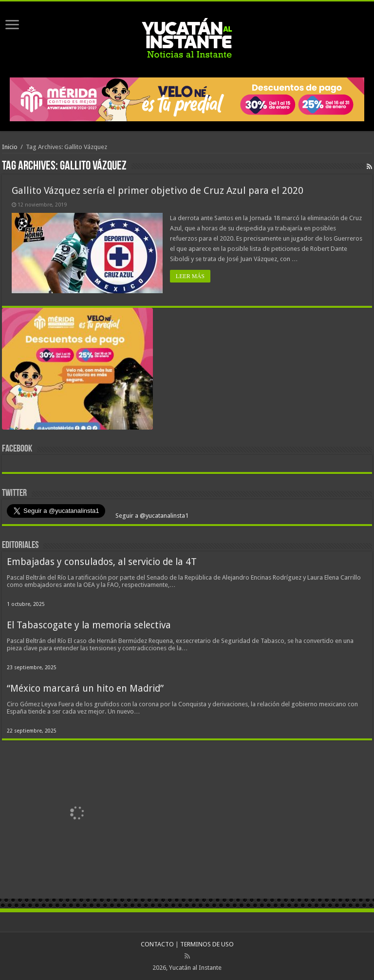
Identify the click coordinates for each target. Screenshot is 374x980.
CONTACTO (157, 944)
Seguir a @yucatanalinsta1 (151, 516)
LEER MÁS (190, 276)
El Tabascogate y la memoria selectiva (89, 625)
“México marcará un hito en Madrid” (85, 688)
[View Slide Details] (77, 371)
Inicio (10, 147)
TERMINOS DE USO (207, 944)
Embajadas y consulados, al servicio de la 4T (102, 562)
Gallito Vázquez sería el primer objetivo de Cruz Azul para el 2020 (158, 190)
